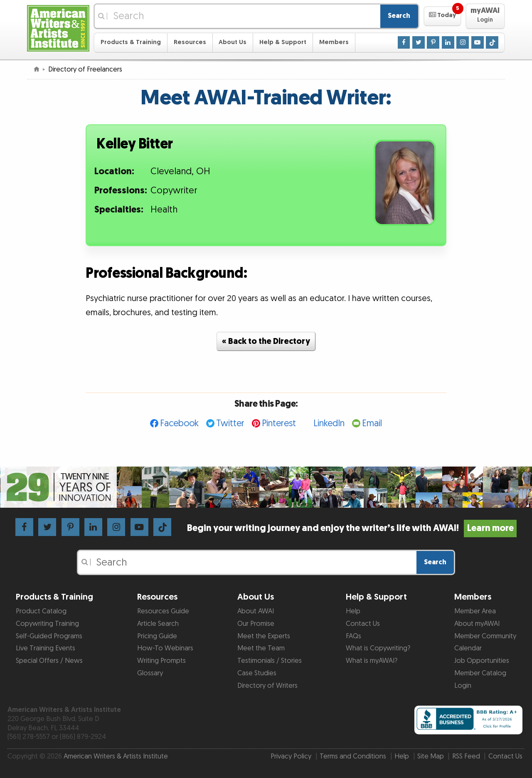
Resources (190, 42)
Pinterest (279, 424)
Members (334, 42)
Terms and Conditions (353, 756)
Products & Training (131, 42)
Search (399, 16)
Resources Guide (163, 611)
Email (372, 424)
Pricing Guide (157, 636)
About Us (233, 42)
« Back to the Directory (266, 341)
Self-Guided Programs (49, 636)
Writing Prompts (161, 661)
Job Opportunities (482, 661)
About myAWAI (477, 624)
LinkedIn (329, 424)
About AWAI (256, 611)
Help (353, 611)
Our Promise (256, 624)
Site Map (431, 756)
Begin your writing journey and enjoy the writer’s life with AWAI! (352, 528)
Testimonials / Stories (270, 661)
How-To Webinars (165, 648)
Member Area (475, 611)
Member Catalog (480, 673)
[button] (442, 16)
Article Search (158, 624)
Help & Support (283, 42)
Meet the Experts (264, 636)
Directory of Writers (267, 686)
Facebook (179, 424)
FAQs (353, 636)
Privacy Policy (291, 756)
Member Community (485, 636)
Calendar (468, 648)
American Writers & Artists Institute (116, 756)
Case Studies (257, 673)
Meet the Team (261, 648)
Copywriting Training (47, 624)
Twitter (230, 424)
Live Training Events (46, 648)
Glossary (150, 673)
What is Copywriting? (378, 648)
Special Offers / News (49, 661)
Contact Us (363, 624)
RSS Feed (466, 756)
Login (463, 686)
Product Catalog (41, 611)
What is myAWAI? (372, 661)
